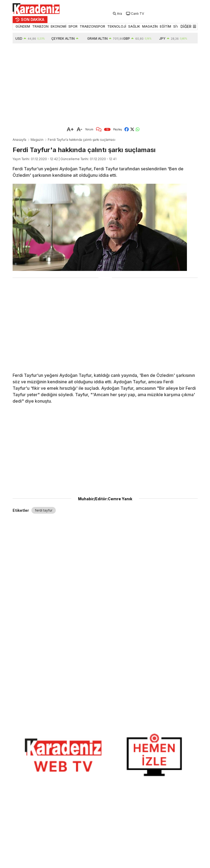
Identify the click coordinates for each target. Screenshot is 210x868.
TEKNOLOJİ (117, 26)
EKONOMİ (58, 26)
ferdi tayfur (44, 510)
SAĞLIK (134, 26)
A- (80, 129)
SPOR (73, 26)
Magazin (37, 140)
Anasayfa (19, 140)
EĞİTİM (165, 26)
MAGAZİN (150, 26)
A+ (70, 129)
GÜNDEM (23, 26)
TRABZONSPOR (92, 26)
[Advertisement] (105, 84)
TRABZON (40, 26)
